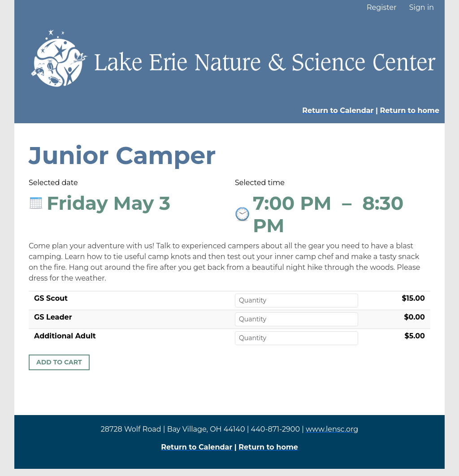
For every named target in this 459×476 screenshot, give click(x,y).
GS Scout (51, 298)
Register (382, 7)
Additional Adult (65, 336)
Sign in (422, 7)
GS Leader (53, 317)
